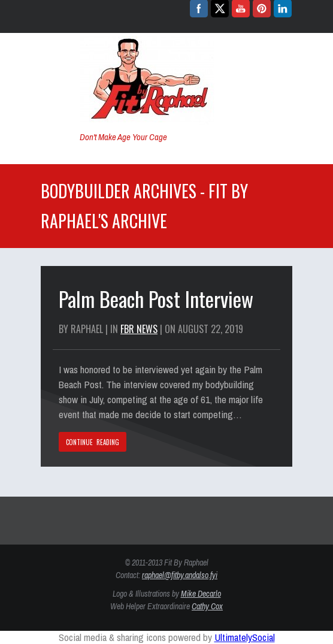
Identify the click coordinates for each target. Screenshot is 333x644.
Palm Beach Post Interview (156, 299)
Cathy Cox (207, 606)
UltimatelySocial (245, 637)
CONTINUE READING (93, 442)
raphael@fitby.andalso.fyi (180, 575)
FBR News (139, 329)
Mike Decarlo (201, 594)
